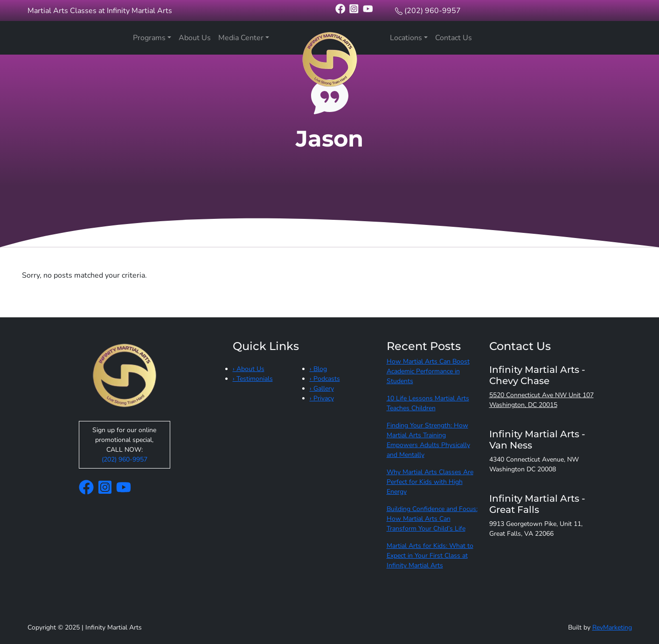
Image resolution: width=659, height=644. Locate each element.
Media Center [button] (241, 38)
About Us (195, 38)
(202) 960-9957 (433, 11)
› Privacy (322, 398)
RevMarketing (612, 627)
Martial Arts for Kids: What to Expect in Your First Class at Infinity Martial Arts (430, 556)
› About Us (249, 369)
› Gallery (322, 388)
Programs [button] (149, 38)
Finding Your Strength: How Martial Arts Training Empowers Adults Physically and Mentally (428, 440)
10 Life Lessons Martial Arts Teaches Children (428, 403)
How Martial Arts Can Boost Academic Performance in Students (428, 371)
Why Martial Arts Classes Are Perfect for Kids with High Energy (430, 482)
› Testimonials (253, 379)
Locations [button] (406, 38)
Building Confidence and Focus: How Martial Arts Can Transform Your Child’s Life (432, 519)
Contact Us (454, 38)
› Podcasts (325, 379)
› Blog (318, 369)
